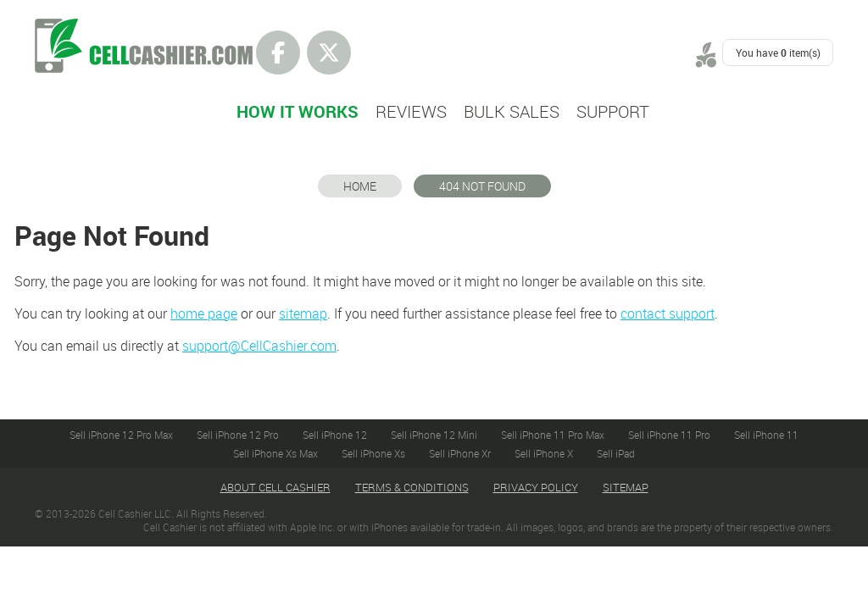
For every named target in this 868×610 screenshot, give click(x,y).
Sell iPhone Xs (373, 453)
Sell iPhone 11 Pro (669, 435)
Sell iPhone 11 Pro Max (553, 435)
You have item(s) (778, 53)
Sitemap (626, 487)
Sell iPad (616, 453)
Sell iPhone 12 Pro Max (121, 435)
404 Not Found (482, 186)
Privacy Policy (536, 487)
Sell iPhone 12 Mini (434, 435)
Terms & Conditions (412, 487)
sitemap (303, 313)
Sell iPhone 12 (335, 435)
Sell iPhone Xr (460, 453)
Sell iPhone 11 (766, 435)
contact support (668, 313)
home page (204, 313)
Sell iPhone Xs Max (275, 453)
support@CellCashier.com (259, 346)
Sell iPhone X (544, 453)
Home (360, 186)
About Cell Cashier (275, 487)
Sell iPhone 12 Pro (238, 435)
